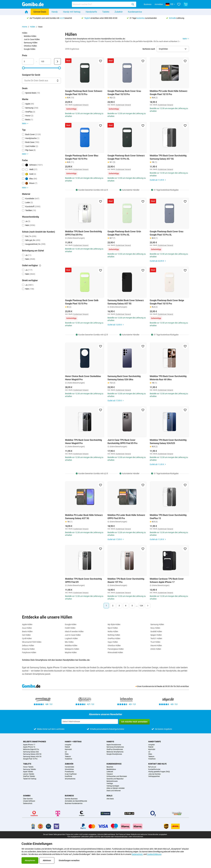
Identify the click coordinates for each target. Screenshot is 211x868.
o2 (66, 752)
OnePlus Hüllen (114, 638)
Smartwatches (70, 779)
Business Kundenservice (74, 804)
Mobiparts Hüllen (72, 649)
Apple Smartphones (114, 745)
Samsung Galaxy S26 (31, 752)
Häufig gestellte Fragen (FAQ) (159, 772)
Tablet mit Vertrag (30, 779)
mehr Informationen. (136, 837)
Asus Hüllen (27, 628)
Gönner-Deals (40, 12)
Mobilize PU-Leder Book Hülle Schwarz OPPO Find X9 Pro (126, 517)
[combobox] (104, 4)
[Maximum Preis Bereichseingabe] (45, 61)
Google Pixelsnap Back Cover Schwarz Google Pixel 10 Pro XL (126, 157)
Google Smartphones (114, 754)
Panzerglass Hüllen (116, 649)
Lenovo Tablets (29, 774)
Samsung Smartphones (115, 747)
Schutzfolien (69, 769)
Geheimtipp (71, 109)
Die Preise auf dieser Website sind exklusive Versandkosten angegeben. (142, 834)
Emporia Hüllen (28, 649)
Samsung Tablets (29, 769)
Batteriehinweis (112, 781)
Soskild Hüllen (156, 631)
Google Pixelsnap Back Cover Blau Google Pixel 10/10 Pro (82, 157)
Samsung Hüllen (31, 43)
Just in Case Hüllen (32, 39)
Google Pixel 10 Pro (30, 759)
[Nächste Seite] (148, 606)
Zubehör (119, 12)
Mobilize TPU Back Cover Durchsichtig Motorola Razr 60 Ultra (168, 378)
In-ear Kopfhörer (71, 774)
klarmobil (68, 749)
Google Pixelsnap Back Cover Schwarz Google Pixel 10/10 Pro (84, 93)
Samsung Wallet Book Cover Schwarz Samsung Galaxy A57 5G (126, 302)
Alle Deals (110, 799)
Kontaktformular (154, 769)
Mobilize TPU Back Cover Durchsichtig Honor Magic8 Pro (83, 442)
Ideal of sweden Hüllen (74, 631)
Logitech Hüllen (71, 638)
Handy (55, 12)
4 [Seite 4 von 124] (126, 606)
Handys (110, 742)
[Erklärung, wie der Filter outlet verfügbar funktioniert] (40, 266)
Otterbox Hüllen (30, 46)
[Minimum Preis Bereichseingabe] (28, 61)
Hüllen (33, 27)
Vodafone (68, 759)
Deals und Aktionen (114, 791)
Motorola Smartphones (115, 752)
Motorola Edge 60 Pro (31, 749)
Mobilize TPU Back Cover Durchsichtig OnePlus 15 (168, 517)
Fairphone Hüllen (29, 652)
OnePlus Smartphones (115, 749)
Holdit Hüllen (70, 628)
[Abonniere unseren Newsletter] (90, 721)
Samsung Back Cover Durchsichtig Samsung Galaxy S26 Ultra (124, 378)
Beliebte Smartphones (35, 742)
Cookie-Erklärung (154, 854)
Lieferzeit (110, 772)
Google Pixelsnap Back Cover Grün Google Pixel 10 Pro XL (124, 233)
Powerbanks (69, 772)
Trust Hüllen (155, 642)
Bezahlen (110, 767)
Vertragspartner (154, 776)
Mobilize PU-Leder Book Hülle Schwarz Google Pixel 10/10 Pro (169, 93)
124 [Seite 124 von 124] (141, 606)
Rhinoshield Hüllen (115, 652)
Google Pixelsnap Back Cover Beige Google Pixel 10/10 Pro (167, 302)
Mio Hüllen (69, 642)
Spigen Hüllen (156, 635)
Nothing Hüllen (114, 635)
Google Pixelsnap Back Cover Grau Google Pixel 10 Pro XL (167, 233)
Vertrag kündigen (113, 786)
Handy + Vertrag (73, 742)
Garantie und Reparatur (115, 779)
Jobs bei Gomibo (154, 774)
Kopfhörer (68, 776)
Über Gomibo (28, 799)
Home (25, 27)
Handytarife (91, 12)
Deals (109, 796)
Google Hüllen (30, 49)
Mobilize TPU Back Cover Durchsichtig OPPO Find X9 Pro (83, 233)
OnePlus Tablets (29, 776)
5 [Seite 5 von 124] (132, 606)
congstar (68, 745)
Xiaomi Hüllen (156, 645)
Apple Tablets (28, 772)
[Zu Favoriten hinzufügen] (101, 61)
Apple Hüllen (27, 624)
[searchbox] (101, 4)
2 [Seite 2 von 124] (113, 606)
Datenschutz (28, 804)
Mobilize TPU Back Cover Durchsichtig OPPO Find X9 (83, 580)
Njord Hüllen (113, 628)
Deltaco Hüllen (28, 645)
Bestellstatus (111, 769)
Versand (110, 774)
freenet (67, 747)
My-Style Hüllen (114, 624)
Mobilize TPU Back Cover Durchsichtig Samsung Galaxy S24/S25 (168, 442)
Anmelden (159, 4)
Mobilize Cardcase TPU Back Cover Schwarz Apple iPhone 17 (167, 580)
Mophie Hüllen (71, 652)
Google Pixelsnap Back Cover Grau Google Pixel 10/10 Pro (124, 93)
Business (148, 4)
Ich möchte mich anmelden (134, 722)
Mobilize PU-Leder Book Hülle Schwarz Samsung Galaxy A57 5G (84, 517)
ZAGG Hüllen (156, 649)
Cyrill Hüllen (27, 638)
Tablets (106, 12)
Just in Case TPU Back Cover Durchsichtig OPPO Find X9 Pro (122, 442)
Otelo (67, 754)
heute (160, 686)
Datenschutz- (137, 854)
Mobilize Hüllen (30, 36)
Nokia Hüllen (113, 631)
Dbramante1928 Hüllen (32, 642)
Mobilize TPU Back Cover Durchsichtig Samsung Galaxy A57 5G (168, 157)
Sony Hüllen (155, 628)
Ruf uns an (152, 767)
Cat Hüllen (26, 635)
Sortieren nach (149, 49)
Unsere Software (29, 801)
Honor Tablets (28, 767)
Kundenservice (135, 12)
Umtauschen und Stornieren (117, 776)
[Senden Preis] (57, 61)
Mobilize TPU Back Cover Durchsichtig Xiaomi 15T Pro (126, 580)
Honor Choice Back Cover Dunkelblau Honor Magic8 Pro (83, 378)
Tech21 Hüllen (156, 638)
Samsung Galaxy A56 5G (32, 754)
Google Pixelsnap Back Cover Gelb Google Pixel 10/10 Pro (82, 302)
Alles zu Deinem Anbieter (116, 788)
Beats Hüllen (27, 631)
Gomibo (27, 796)
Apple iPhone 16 (29, 747)
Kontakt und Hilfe (157, 764)
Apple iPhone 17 (29, 745)
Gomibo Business (71, 799)
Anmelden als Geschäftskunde (76, 801)
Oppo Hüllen (113, 642)
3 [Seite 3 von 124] (119, 606)
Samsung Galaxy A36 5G (32, 757)
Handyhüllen (70, 767)
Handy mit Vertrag (72, 12)
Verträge (110, 784)
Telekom (68, 757)
